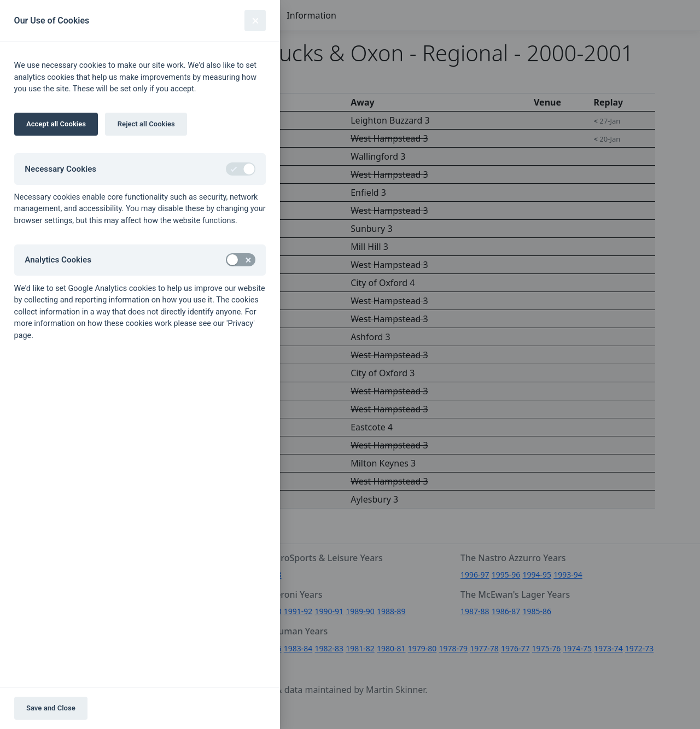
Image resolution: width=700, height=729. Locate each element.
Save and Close (51, 708)
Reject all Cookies (146, 124)
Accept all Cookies (56, 124)
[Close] (255, 21)
